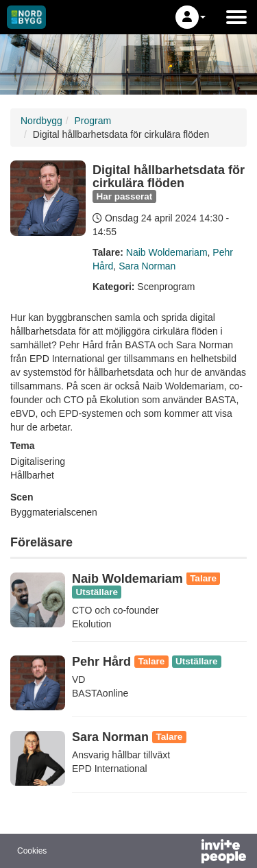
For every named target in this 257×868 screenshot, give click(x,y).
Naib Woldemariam (167, 252)
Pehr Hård (101, 662)
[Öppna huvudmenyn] (236, 17)
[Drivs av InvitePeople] (188, 853)
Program (93, 121)
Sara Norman (147, 266)
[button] (191, 17)
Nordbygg (41, 121)
